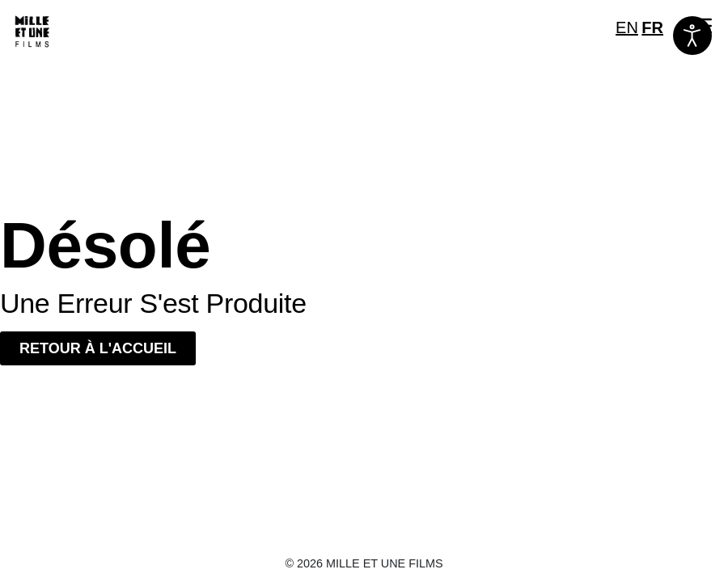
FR (652, 27)
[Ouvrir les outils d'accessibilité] (692, 36)
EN (627, 27)
